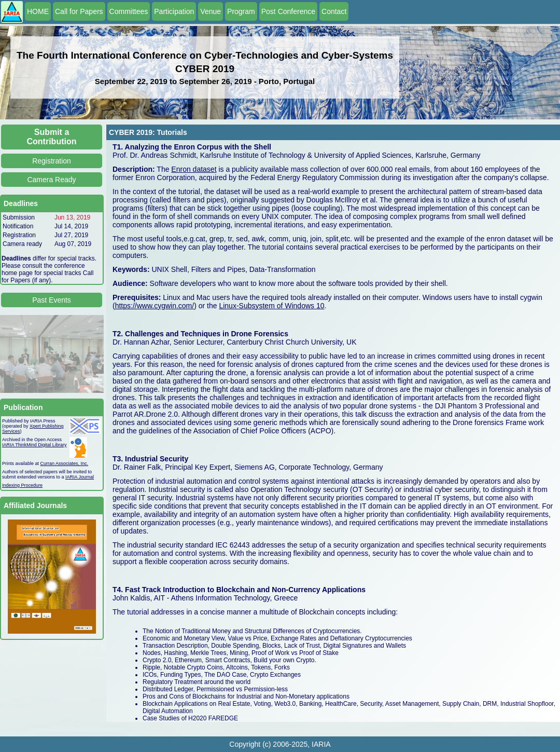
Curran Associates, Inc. (65, 463)
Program (241, 11)
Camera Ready (51, 180)
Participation (174, 11)
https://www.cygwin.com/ (155, 306)
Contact (334, 11)
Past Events (52, 300)
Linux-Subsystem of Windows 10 (271, 306)
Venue (211, 11)
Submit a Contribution (52, 137)
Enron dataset (194, 169)
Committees (129, 11)
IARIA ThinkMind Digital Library (34, 445)
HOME (38, 11)
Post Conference (288, 11)
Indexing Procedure (22, 485)
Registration (52, 161)
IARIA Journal (80, 477)
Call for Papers (79, 11)
